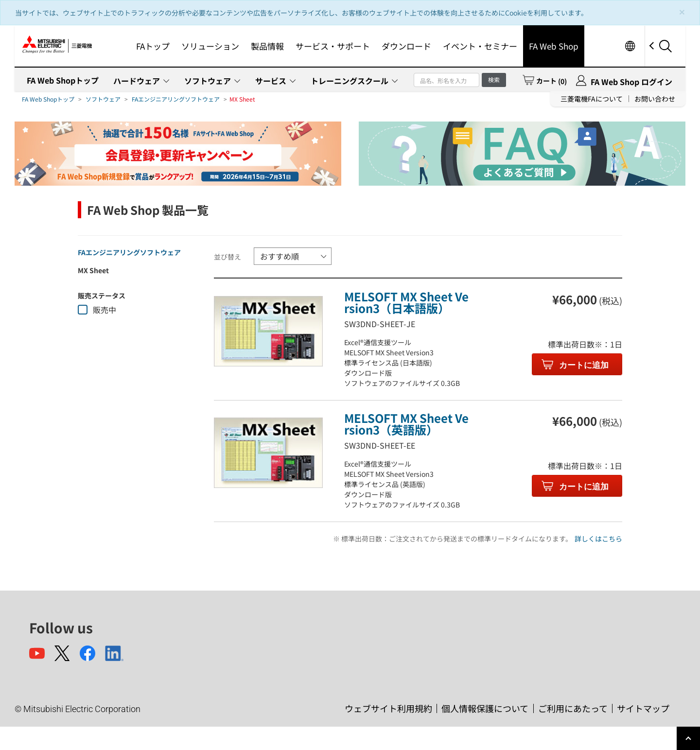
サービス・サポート (333, 46)
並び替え (227, 257)
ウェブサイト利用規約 (388, 708)
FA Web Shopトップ (63, 80)
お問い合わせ (655, 99)
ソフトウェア (208, 81)
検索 (494, 79)
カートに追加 (583, 365)
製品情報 (267, 46)
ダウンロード (406, 46)
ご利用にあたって (573, 708)
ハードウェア (137, 81)
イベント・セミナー (480, 46)
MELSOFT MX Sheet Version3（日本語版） (406, 302)
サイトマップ (643, 708)
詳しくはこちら (598, 539)
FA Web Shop (554, 46)
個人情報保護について (485, 708)
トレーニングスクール (350, 81)
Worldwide (630, 46)
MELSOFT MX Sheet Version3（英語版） (406, 424)
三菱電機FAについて (592, 99)
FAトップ (153, 46)
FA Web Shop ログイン (631, 82)
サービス (271, 81)
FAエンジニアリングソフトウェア (176, 99)
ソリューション (210, 46)
